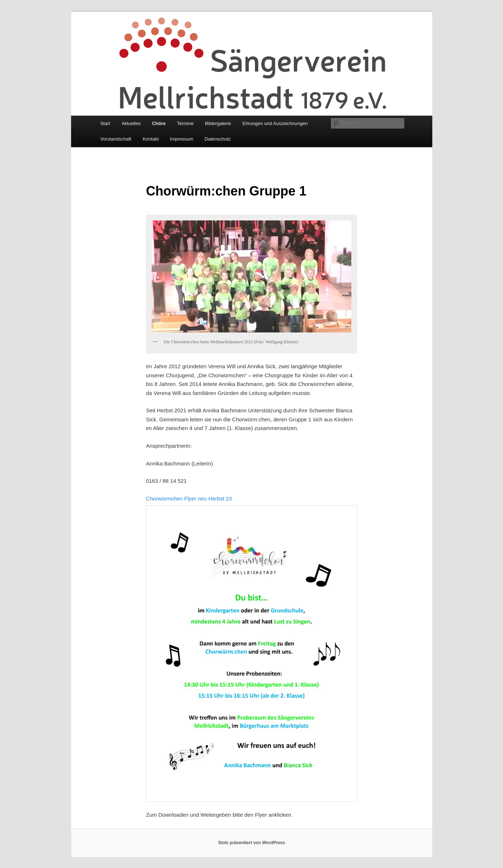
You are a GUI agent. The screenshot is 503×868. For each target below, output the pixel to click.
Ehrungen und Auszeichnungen (275, 123)
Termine (185, 123)
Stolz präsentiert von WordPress (251, 843)
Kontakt (151, 139)
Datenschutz (218, 139)
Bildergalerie (218, 123)
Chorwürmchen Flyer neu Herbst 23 (189, 499)
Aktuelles (131, 123)
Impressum (182, 139)
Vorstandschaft (116, 139)
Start (105, 123)
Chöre (159, 123)
